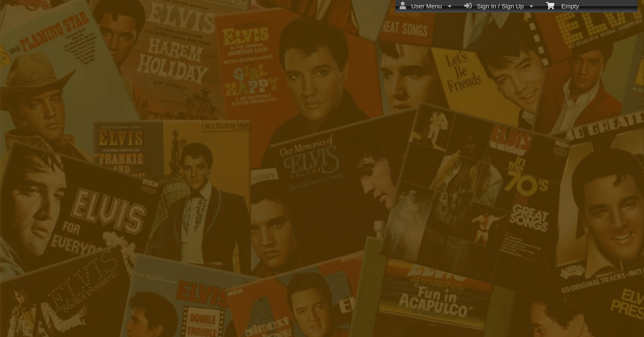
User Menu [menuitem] (426, 6)
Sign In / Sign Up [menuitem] (499, 6)
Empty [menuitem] (562, 5)
